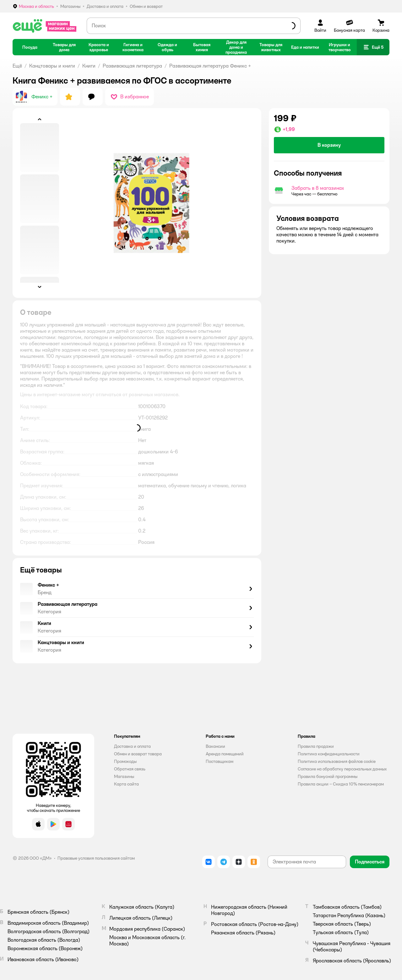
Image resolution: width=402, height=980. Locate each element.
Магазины (124, 776)
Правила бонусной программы (328, 776)
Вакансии (215, 746)
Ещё (17, 66)
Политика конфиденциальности (329, 754)
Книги (89, 66)
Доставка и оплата (132, 746)
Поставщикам (220, 761)
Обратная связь (130, 769)
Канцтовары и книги (52, 66)
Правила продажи (316, 746)
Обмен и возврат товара (138, 754)
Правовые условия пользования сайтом (96, 858)
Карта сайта (126, 784)
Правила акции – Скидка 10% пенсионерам (341, 784)
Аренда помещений (225, 754)
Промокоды (125, 761)
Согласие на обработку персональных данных (342, 769)
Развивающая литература (132, 66)
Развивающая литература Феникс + (210, 66)
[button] (373, 47)
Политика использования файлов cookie (337, 761)
